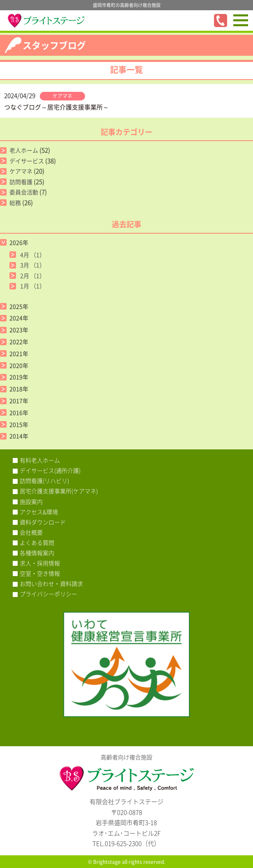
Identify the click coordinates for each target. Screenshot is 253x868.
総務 (15, 203)
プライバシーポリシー (48, 594)
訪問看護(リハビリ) (44, 481)
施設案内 (31, 501)
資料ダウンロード (43, 522)
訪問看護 (21, 182)
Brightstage (107, 862)
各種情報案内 (37, 553)
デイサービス (27, 161)
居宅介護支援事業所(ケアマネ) (59, 491)
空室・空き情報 (40, 573)
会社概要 (31, 532)
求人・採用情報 (40, 563)
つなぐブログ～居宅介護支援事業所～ (56, 107)
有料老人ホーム (40, 460)
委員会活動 (24, 192)
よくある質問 (37, 542)
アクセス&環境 (39, 512)
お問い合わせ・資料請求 (51, 583)
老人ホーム (24, 150)
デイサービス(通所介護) (50, 470)
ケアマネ (62, 96)
